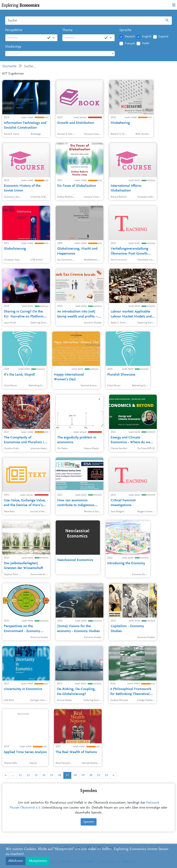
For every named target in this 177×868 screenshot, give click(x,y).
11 (20, 775)
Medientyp (13, 47)
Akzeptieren (38, 861)
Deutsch (130, 37)
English (147, 37)
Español (163, 37)
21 (99, 775)
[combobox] (60, 54)
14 (44, 775)
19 (83, 775)
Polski (146, 43)
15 (52, 775)
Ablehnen (16, 861)
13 (36, 775)
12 (28, 775)
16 (60, 775)
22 (106, 775)
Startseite (9, 66)
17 (67, 775)
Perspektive (14, 30)
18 (75, 775)
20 (91, 775)
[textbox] (60, 54)
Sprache (125, 30)
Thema (67, 30)
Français (130, 43)
